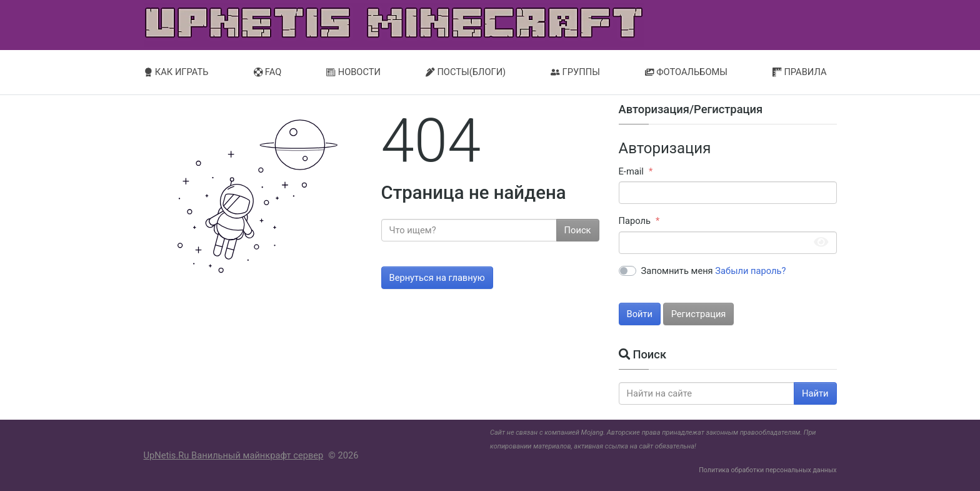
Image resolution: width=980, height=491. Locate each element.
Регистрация (699, 314)
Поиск (578, 230)
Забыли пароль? (750, 271)
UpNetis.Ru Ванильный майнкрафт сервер (234, 455)
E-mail (631, 171)
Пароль (635, 221)
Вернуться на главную (437, 278)
